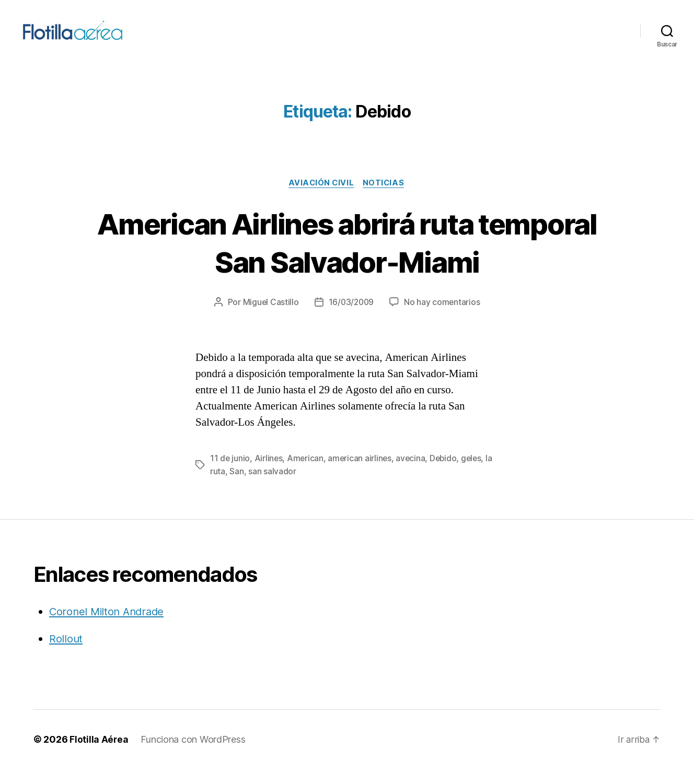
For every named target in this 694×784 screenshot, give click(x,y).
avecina (413, 474)
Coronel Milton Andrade (109, 627)
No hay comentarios (443, 318)
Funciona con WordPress (193, 754)
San (236, 486)
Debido (447, 474)
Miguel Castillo (270, 318)
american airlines (361, 474)
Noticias (385, 198)
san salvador (272, 486)
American (306, 474)
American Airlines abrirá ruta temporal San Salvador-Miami (347, 257)
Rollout (66, 653)
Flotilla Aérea (99, 754)
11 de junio (230, 474)
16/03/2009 (351, 318)
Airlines (269, 474)
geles (475, 474)
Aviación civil (321, 198)
